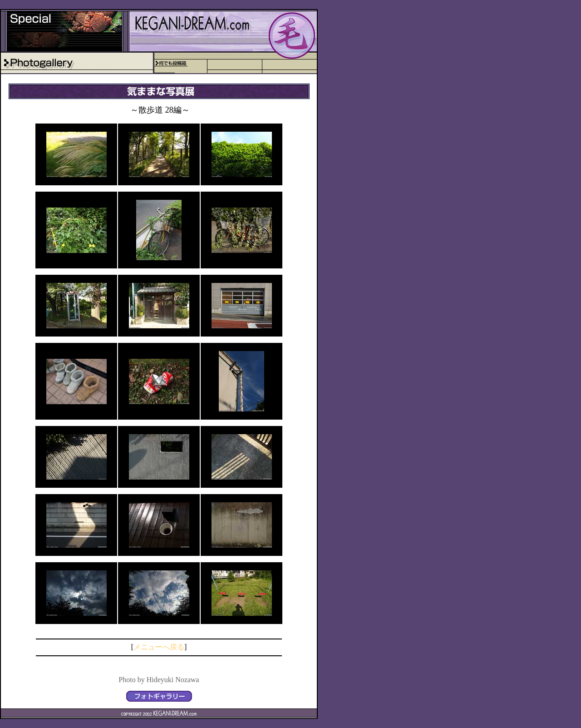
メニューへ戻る (159, 647)
